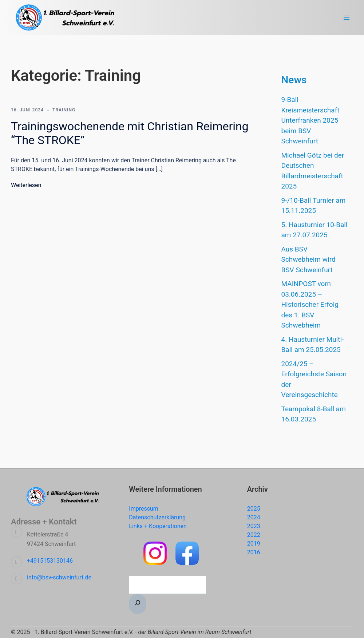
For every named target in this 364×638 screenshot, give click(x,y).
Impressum (144, 509)
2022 (254, 535)
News (294, 80)
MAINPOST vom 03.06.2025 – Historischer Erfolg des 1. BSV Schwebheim (310, 304)
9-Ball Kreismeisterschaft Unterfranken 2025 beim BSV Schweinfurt (310, 120)
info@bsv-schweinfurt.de (59, 577)
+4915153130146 (50, 561)
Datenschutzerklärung (157, 517)
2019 (254, 544)
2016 (254, 552)
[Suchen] (138, 604)
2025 (254, 509)
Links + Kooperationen (158, 526)
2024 (254, 517)
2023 (254, 526)
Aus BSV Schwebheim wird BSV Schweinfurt (309, 259)
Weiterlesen (26, 185)
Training (64, 110)
